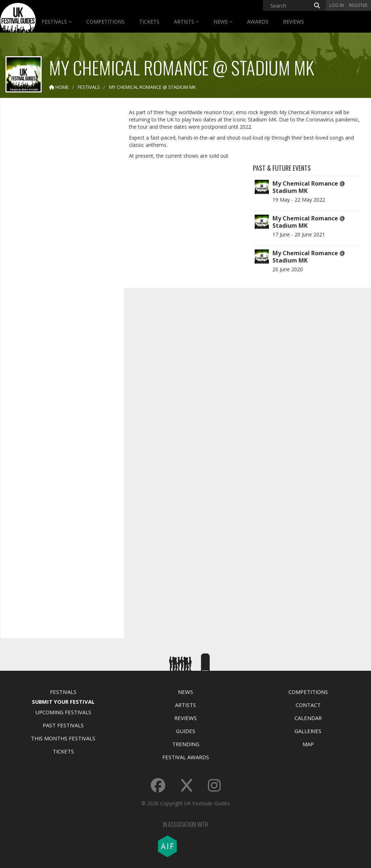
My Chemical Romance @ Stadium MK (309, 187)
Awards (258, 22)
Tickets (149, 22)
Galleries (308, 731)
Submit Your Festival (63, 702)
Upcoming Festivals (63, 712)
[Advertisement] (60, 218)
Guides (186, 731)
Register (358, 5)
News (223, 22)
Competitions (105, 22)
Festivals (57, 22)
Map (308, 744)
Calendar (308, 718)
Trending (186, 744)
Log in (337, 5)
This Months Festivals (63, 738)
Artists (186, 22)
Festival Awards (186, 757)
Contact (308, 705)
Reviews (293, 22)
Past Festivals (63, 725)
